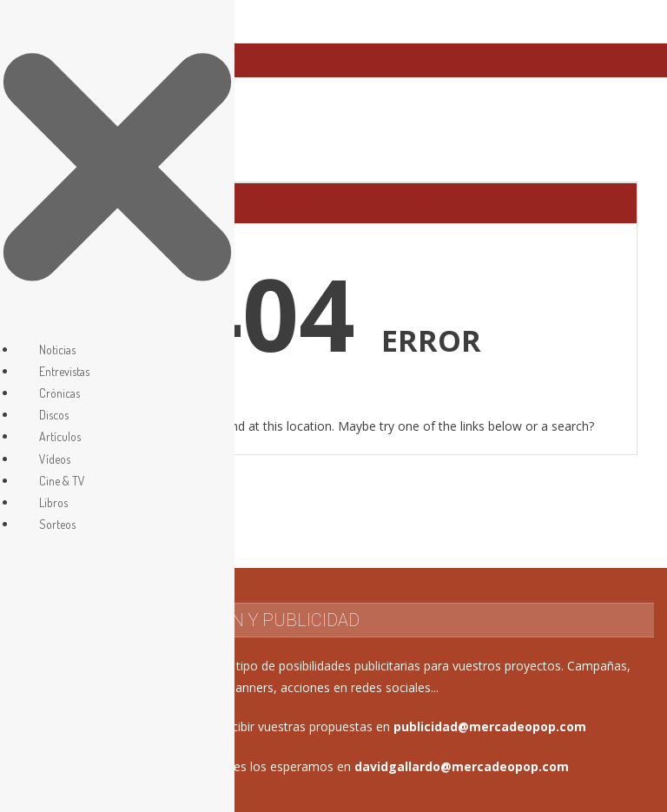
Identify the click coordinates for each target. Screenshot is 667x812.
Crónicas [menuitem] (59, 393)
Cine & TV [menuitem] (62, 481)
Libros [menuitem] (53, 502)
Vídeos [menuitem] (55, 459)
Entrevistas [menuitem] (64, 371)
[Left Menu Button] (117, 327)
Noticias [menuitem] (57, 350)
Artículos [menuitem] (60, 436)
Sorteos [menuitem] (57, 524)
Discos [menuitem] (54, 415)
